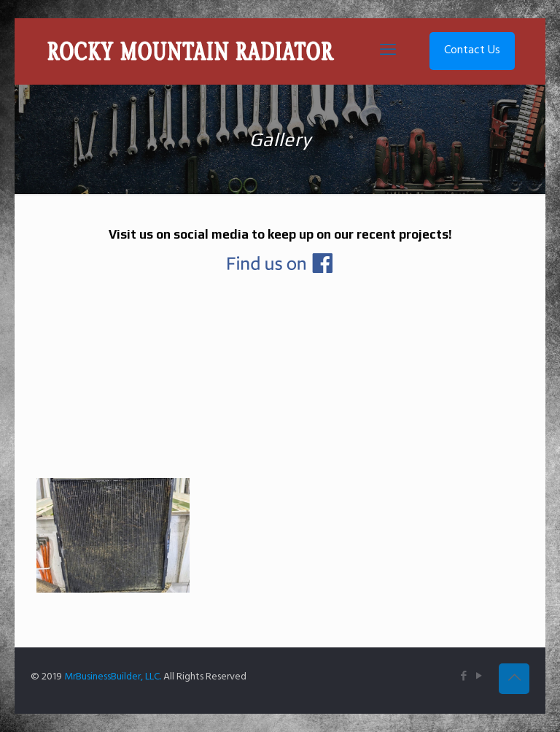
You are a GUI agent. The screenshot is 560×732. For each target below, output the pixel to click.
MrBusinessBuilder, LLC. (113, 677)
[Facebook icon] (463, 677)
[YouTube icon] (479, 677)
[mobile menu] (388, 51)
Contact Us (472, 50)
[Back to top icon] (514, 679)
